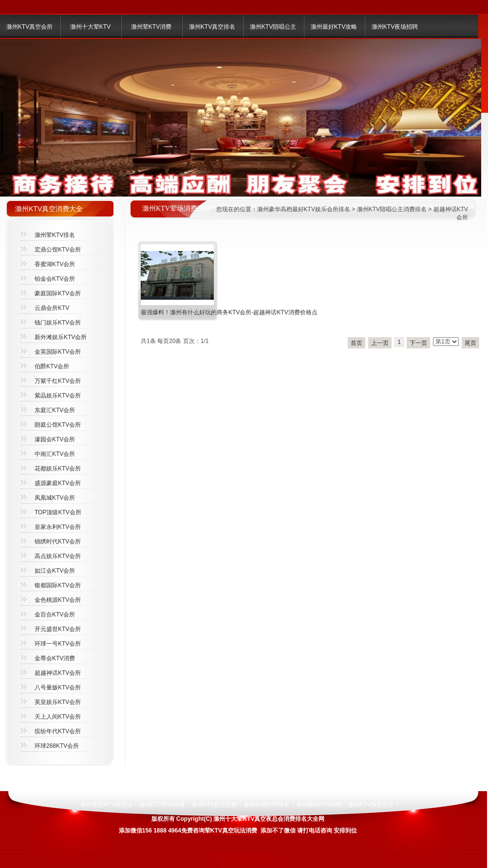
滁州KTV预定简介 (371, 805)
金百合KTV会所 (55, 615)
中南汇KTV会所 (55, 454)
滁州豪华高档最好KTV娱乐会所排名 (304, 209)
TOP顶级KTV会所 (58, 512)
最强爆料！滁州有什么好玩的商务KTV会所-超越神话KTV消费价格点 (229, 312)
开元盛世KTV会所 (58, 629)
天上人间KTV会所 (58, 717)
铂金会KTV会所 (55, 279)
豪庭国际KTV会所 (58, 293)
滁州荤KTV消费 (151, 27)
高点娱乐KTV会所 (58, 556)
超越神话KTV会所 (58, 673)
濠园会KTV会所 (55, 439)
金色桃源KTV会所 (58, 600)
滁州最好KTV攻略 (334, 27)
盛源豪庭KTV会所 (58, 483)
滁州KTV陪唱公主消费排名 (392, 209)
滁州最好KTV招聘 (319, 805)
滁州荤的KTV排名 (266, 805)
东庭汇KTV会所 (55, 410)
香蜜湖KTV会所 (55, 264)
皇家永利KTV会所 (58, 527)
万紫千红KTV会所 (58, 381)
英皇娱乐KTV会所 (58, 702)
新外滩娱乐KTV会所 (61, 337)
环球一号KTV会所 (58, 644)
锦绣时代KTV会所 (58, 542)
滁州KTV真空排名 (212, 27)
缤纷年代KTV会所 (58, 731)
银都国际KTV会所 (58, 585)
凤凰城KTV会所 (55, 498)
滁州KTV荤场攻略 (162, 805)
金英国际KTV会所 (58, 352)
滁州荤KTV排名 (55, 235)
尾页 (470, 343)
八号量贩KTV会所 (58, 687)
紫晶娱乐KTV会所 (58, 396)
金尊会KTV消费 (55, 658)
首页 (357, 343)
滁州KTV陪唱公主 (273, 27)
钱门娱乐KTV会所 (58, 323)
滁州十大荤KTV (90, 27)
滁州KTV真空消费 (214, 805)
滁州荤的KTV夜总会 (106, 805)
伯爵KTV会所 (52, 366)
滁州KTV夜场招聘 (395, 27)
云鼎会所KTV (52, 308)
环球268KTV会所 (57, 746)
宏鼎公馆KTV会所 (58, 250)
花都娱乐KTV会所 (58, 469)
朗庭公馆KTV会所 (58, 425)
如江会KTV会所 (55, 571)
